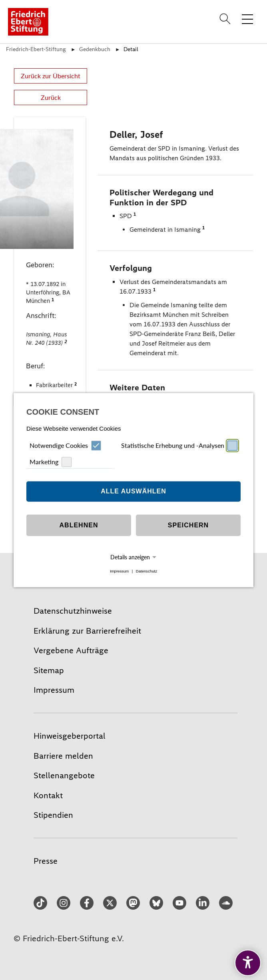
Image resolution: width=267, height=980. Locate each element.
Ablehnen (79, 525)
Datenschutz (146, 571)
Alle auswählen (133, 491)
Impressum (119, 571)
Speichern (188, 525)
